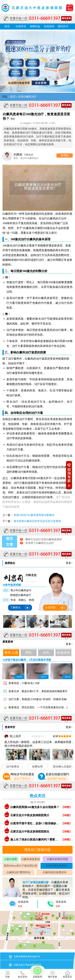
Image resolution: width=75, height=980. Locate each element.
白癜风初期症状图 (57, 859)
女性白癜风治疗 (27, 97)
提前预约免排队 (57, 779)
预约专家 (53, 974)
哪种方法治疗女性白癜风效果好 (43, 542)
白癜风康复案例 (31, 859)
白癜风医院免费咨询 (54, 872)
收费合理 (37, 767)
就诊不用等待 (22, 779)
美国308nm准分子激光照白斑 (21, 866)
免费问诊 (35, 26)
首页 (7, 26)
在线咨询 (49, 26)
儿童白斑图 (11, 859)
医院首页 (67, 974)
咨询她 (65, 155)
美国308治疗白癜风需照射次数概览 (34, 515)
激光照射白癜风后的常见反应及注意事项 (37, 521)
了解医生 (20, 608)
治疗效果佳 (13, 767)
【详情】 (66, 807)
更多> (69, 563)
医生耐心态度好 (62, 767)
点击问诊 (55, 608)
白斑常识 (21, 26)
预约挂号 (63, 26)
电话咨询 (22, 974)
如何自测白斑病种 (56, 866)
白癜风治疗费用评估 (19, 872)
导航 (5, 97)
